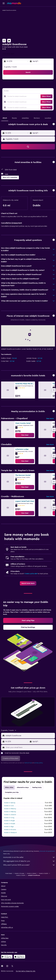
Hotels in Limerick (10, 815)
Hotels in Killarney (10, 812)
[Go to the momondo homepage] (14, 3)
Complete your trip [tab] (12, 792)
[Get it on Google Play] (7, 957)
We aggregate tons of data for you (29, 861)
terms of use (28, 763)
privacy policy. (39, 763)
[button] (4, 3)
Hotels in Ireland (32, 873)
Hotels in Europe (19, 873)
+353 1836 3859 (8, 54)
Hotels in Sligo (9, 827)
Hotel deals (9, 873)
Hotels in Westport (10, 833)
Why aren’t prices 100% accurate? (29, 865)
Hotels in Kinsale (10, 824)
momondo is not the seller (29, 857)
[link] (25, 435)
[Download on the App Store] (20, 957)
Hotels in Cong (9, 818)
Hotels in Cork (9, 806)
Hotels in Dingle (9, 821)
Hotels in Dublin (44, 873)
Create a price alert (31, 574)
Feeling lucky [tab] (37, 787)
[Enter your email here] (30, 747)
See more (50, 418)
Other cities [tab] (9, 787)
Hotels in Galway (10, 803)
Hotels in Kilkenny (10, 809)
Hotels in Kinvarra (10, 830)
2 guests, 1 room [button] (10, 67)
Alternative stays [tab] (23, 787)
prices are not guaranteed (47, 851)
